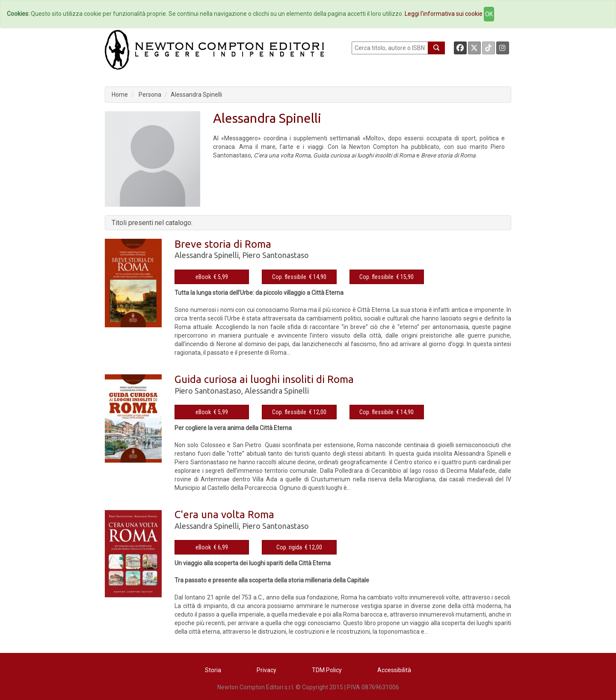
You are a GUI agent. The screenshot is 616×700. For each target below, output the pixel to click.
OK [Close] (489, 14)
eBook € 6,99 (212, 547)
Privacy (267, 670)
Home (120, 95)
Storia (213, 670)
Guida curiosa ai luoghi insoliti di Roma (264, 379)
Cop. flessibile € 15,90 (386, 277)
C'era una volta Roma (224, 515)
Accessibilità (394, 670)
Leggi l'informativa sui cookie (444, 14)
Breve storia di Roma (223, 244)
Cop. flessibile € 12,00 (299, 412)
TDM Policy (327, 670)
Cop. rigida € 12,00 (299, 547)
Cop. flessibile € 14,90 (299, 277)
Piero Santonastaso (275, 255)
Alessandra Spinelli (196, 95)
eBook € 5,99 (212, 277)
